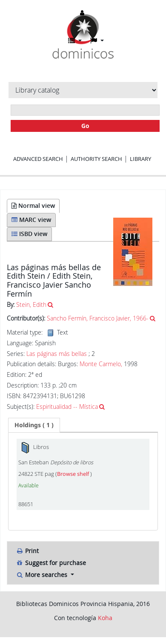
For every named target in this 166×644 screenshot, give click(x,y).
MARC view (31, 220)
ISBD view (29, 234)
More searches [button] (42, 575)
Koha (105, 618)
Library (140, 159)
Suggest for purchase (51, 563)
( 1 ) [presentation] (34, 425)
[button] (75, 41)
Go (85, 126)
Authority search (96, 159)
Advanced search (38, 159)
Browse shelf (74, 474)
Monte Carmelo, (101, 364)
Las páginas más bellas (57, 354)
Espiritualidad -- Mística (67, 407)
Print (27, 551)
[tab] (34, 425)
